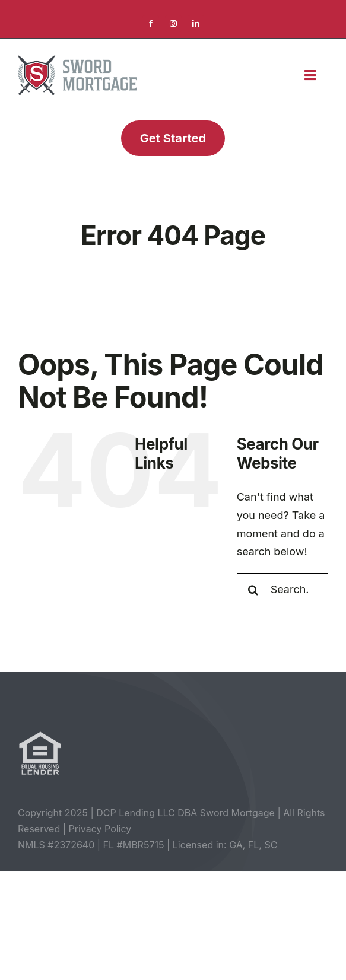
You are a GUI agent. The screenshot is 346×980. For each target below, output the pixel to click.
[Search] (253, 590)
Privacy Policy (100, 829)
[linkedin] (196, 24)
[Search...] (282, 590)
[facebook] (151, 24)
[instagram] (173, 24)
